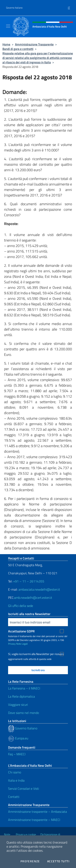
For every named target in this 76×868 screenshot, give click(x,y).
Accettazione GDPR (21, 631)
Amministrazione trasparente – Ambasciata (37, 812)
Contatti (14, 797)
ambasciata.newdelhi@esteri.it (39, 589)
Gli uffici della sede (21, 606)
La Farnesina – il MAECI (24, 688)
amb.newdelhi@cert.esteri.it (33, 598)
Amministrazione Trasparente (34, 44)
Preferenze (30, 861)
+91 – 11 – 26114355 (28, 581)
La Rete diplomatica (21, 696)
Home (6, 44)
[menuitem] (69, 6)
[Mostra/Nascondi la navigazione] (8, 26)
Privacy (12, 644)
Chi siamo (15, 772)
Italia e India (16, 780)
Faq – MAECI (17, 754)
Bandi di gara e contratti (18, 49)
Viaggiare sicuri (18, 705)
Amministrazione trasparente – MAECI (34, 820)
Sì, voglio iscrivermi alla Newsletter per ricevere (36, 654)
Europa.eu (18, 738)
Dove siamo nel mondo (24, 713)
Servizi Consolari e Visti (24, 789)
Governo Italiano (14, 8)
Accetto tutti (58, 861)
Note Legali (22, 644)
